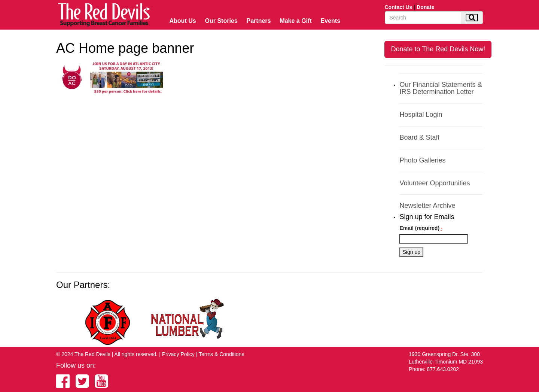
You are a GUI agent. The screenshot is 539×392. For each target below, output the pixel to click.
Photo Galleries (422, 160)
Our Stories (221, 21)
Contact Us (399, 7)
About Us (183, 21)
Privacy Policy (178, 354)
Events (331, 21)
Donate (425, 7)
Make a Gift (296, 21)
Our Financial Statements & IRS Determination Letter (441, 88)
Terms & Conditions (221, 354)
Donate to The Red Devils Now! (438, 49)
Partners (259, 21)
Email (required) (421, 228)
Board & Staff (419, 137)
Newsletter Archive (427, 206)
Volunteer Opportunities (435, 183)
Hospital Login (421, 115)
